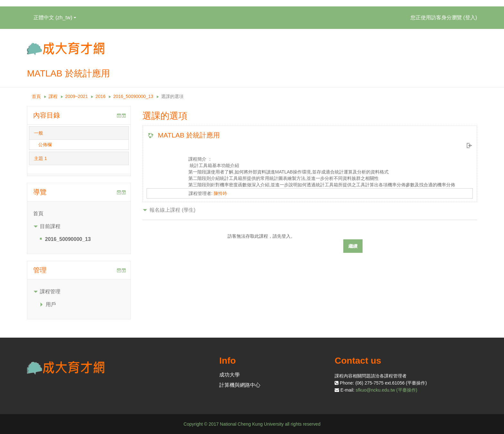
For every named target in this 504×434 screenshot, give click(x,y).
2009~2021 (76, 96)
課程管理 (50, 292)
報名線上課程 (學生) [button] (172, 210)
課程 (53, 96)
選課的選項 (172, 96)
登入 (470, 18)
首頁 (36, 96)
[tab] (79, 133)
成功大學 (230, 375)
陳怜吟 (221, 193)
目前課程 (50, 226)
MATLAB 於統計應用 (189, 135)
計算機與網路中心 (240, 385)
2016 (100, 96)
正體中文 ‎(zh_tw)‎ (55, 18)
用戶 (51, 304)
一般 (39, 133)
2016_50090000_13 (133, 96)
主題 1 (40, 158)
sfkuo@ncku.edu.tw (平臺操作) (387, 390)
